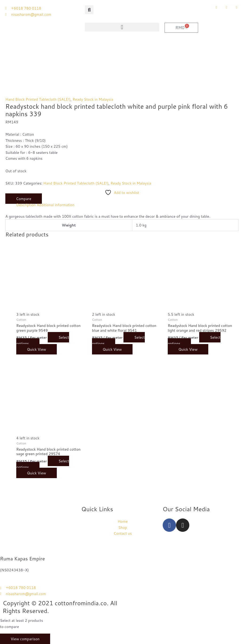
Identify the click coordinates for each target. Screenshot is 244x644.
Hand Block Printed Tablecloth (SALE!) (38, 99)
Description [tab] (26, 205)
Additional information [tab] (56, 205)
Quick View (37, 349)
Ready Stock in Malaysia (93, 99)
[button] (89, 10)
